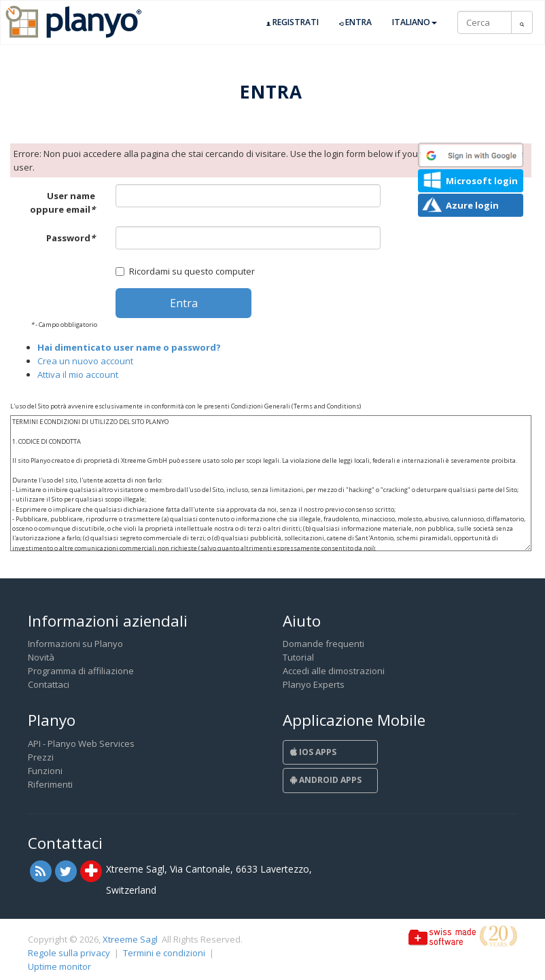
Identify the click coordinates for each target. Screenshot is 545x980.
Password (71, 238)
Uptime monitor (59, 966)
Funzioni (45, 771)
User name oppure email (63, 203)
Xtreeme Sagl (130, 939)
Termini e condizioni (164, 953)
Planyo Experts (314, 684)
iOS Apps (313, 752)
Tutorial (298, 657)
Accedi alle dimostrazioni (334, 671)
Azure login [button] (472, 205)
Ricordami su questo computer (185, 271)
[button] (471, 155)
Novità (41, 657)
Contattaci (49, 684)
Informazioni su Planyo (75, 644)
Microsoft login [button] (482, 181)
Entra (355, 22)
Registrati (293, 22)
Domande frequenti (323, 644)
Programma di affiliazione (81, 671)
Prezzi (41, 757)
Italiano (415, 22)
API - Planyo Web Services (81, 743)
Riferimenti (50, 784)
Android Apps (326, 780)
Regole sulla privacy (69, 953)
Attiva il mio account (78, 374)
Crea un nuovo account (85, 361)
